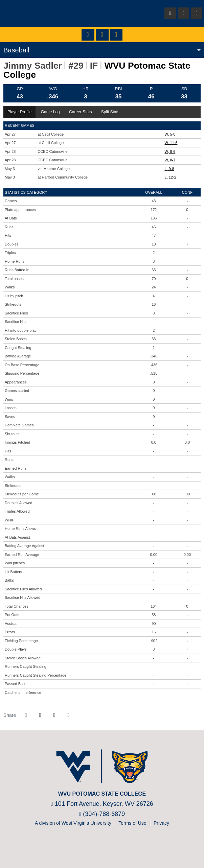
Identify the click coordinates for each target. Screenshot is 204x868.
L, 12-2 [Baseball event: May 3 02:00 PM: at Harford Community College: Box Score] (171, 177)
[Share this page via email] (54, 715)
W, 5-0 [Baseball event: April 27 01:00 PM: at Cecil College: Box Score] (170, 134)
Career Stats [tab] (80, 112)
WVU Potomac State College (44, 14)
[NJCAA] (91, 847)
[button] (68, 715)
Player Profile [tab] (19, 112)
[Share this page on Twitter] (40, 715)
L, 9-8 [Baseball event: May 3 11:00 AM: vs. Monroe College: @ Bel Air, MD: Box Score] (169, 169)
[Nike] (121, 847)
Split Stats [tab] (110, 112)
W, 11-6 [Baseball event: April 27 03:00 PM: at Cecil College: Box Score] (171, 143)
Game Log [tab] (50, 112)
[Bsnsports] (111, 847)
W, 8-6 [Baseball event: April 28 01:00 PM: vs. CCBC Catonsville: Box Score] (170, 151)
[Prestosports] (101, 847)
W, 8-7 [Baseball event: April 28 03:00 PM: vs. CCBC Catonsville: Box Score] (170, 160)
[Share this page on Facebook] (26, 715)
